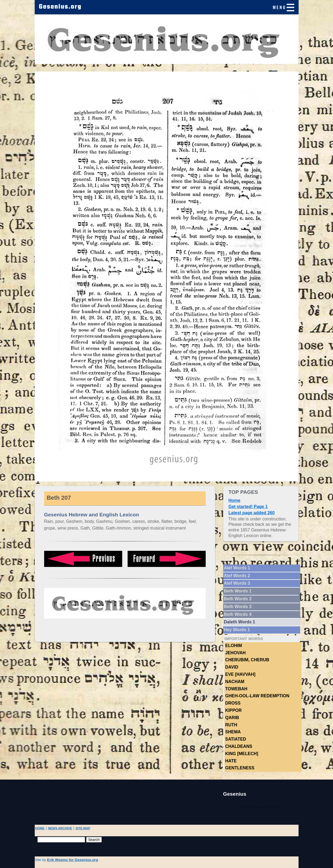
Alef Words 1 (237, 568)
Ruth (231, 725)
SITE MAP (83, 828)
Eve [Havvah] (240, 674)
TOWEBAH (236, 689)
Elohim (234, 646)
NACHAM (235, 682)
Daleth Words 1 (240, 622)
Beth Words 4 (238, 614)
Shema (233, 732)
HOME (40, 828)
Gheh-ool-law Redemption (257, 696)
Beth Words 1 (238, 591)
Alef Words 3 (237, 583)
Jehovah (236, 653)
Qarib (232, 718)
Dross (233, 703)
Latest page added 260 (252, 513)
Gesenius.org (60, 7)
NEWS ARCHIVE (60, 828)
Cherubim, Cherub (247, 660)
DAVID (232, 667)
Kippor (234, 710)
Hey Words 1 (237, 630)
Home (234, 500)
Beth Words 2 (238, 599)
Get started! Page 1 (248, 507)
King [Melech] (242, 754)
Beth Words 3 (238, 607)
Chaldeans (239, 746)
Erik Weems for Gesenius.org (73, 860)
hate (231, 761)
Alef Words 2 (237, 576)
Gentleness (240, 768)
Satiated (236, 739)
